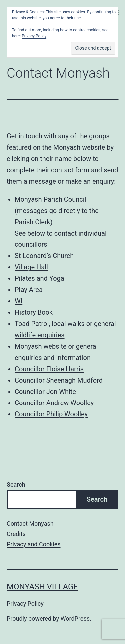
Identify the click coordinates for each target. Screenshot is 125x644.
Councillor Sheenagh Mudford (59, 380)
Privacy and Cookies (34, 544)
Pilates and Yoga (39, 278)
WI (18, 301)
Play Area (29, 290)
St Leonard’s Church (44, 256)
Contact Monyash (30, 523)
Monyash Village (42, 587)
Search (16, 484)
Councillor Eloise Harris (49, 369)
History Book (34, 312)
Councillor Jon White (45, 392)
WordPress (75, 619)
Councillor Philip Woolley (51, 414)
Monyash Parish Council (50, 199)
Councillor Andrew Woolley (54, 403)
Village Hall (31, 267)
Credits (16, 534)
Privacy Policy (25, 604)
